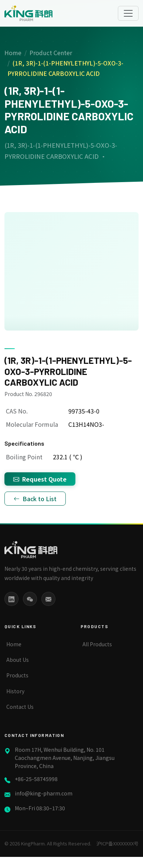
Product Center (51, 53)
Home (13, 53)
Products (17, 675)
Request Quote (40, 479)
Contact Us (20, 707)
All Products (97, 644)
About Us (18, 660)
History (15, 691)
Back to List (35, 499)
